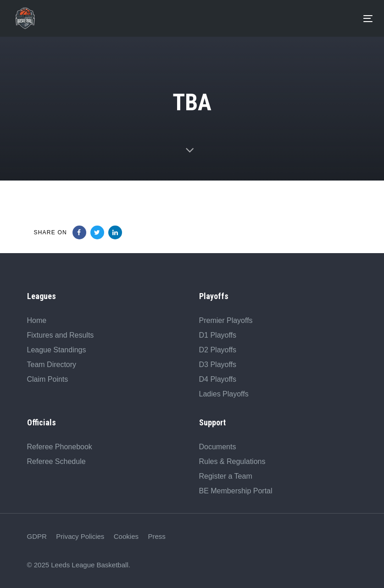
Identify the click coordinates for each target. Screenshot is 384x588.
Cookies (126, 536)
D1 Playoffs (218, 335)
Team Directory (52, 365)
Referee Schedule (56, 461)
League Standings (57, 350)
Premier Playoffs (226, 320)
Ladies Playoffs (224, 394)
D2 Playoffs (218, 350)
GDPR (37, 536)
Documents (218, 447)
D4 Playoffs (218, 379)
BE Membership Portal (236, 491)
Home (37, 320)
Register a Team (226, 476)
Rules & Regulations (232, 461)
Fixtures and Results (61, 335)
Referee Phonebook (60, 447)
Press (156, 536)
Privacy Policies (80, 536)
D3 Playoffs (218, 365)
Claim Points (48, 379)
